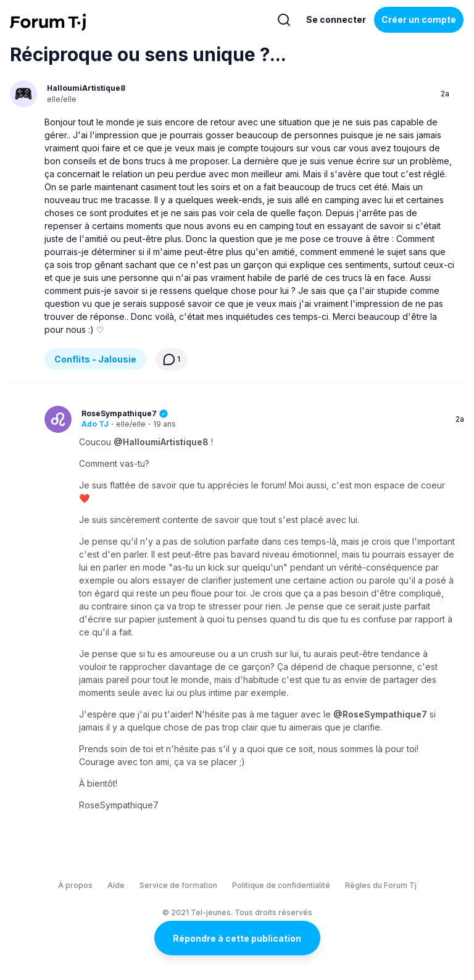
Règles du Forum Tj (381, 885)
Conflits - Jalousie (95, 359)
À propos (75, 885)
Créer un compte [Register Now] (419, 19)
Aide (116, 885)
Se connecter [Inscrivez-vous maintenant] (336, 19)
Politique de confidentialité (281, 885)
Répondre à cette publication (237, 938)
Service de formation (178, 885)
